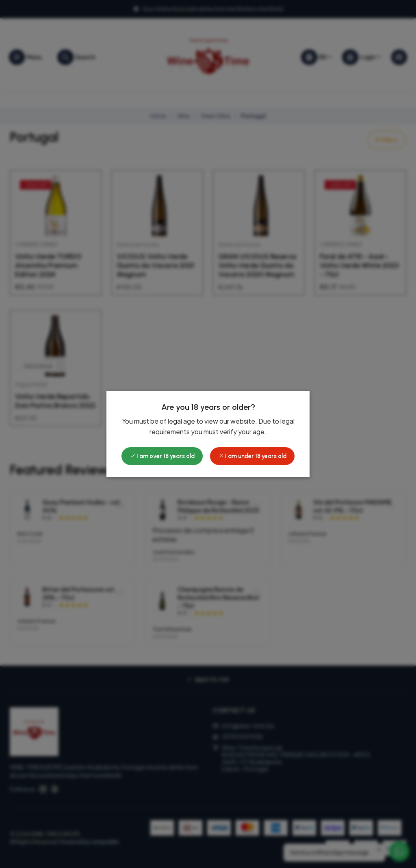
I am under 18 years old (252, 456)
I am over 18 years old (162, 456)
